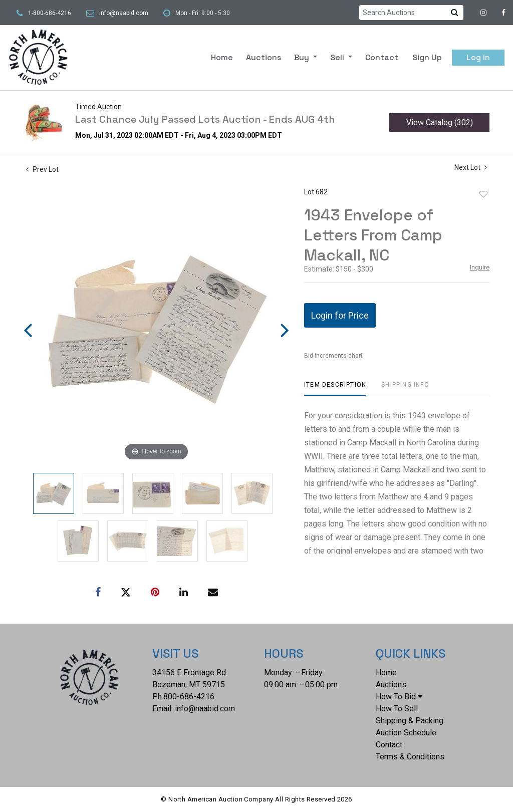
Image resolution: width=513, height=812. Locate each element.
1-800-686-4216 (50, 13)
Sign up (427, 57)
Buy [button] (303, 57)
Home (222, 57)
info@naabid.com (124, 13)
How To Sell (397, 709)
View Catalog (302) (440, 122)
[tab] (335, 388)
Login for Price (340, 315)
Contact (382, 57)
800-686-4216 (189, 697)
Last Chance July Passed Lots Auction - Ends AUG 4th (205, 119)
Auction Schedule (406, 733)
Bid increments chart (333, 356)
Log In (478, 57)
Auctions (264, 57)
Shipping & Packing (410, 721)
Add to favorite (483, 194)
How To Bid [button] (399, 697)
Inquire (480, 267)
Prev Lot (42, 169)
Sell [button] (338, 57)
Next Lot (471, 167)
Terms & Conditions (410, 757)
